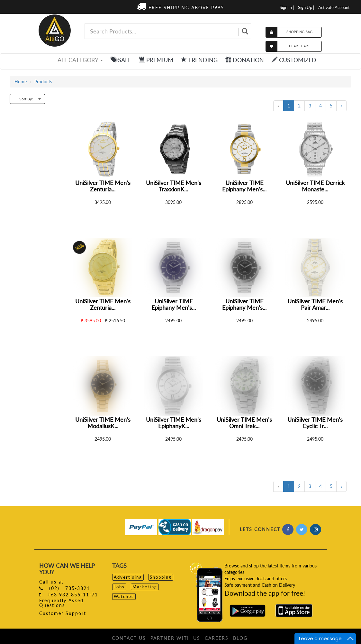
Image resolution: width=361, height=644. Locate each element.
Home (21, 82)
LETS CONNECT (260, 529)
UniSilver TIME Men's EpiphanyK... (174, 423)
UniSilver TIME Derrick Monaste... (315, 186)
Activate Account (334, 8)
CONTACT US (129, 638)
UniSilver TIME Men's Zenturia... (103, 186)
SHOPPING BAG (299, 32)
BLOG (240, 638)
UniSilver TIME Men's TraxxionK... (174, 186)
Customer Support (63, 613)
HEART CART (300, 46)
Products (43, 82)
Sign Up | (306, 8)
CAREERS (217, 638)
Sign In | (287, 8)
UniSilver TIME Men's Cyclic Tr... (315, 423)
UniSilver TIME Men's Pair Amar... (315, 304)
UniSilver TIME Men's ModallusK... (103, 423)
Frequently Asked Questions (61, 603)
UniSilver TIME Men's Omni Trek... (244, 423)
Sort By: (30, 99)
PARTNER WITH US (175, 638)
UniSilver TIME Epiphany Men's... (244, 186)
